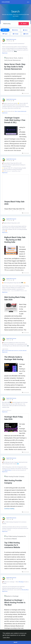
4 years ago (9, 579)
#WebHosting (8, 470)
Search (24, 24)
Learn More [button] (6, 637)
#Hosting (21, 582)
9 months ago (9, 220)
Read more (5, 53)
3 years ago (9, 400)
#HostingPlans (25, 590)
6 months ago (9, 41)
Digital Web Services (11, 39)
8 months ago (9, 101)
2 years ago (9, 340)
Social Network (6, 2)
